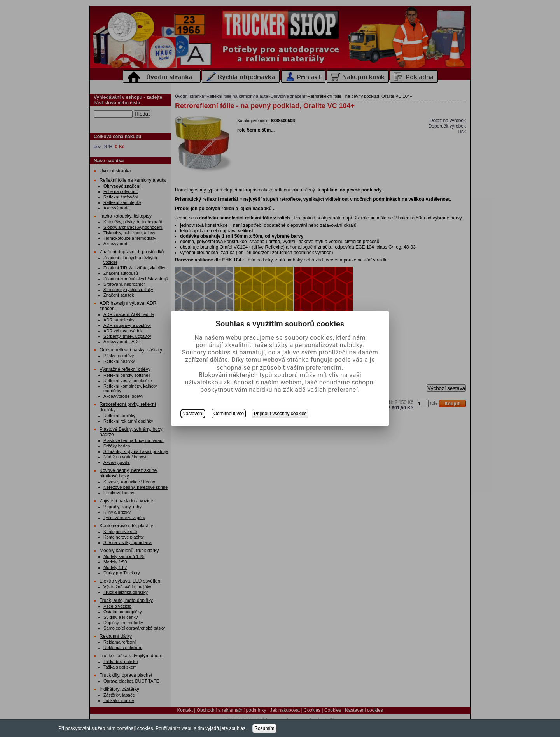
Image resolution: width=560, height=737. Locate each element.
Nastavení (193, 414)
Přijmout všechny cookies (280, 414)
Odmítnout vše (229, 414)
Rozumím (264, 728)
